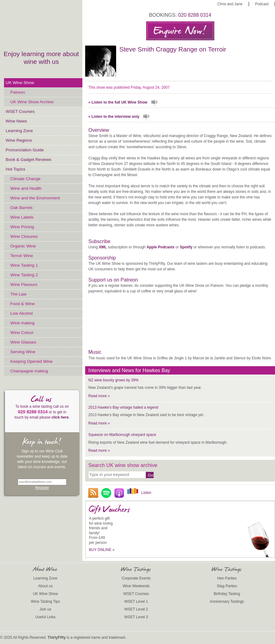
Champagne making (29, 371)
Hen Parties (227, 578)
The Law (18, 294)
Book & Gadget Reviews (28, 160)
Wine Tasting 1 (24, 265)
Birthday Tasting (227, 594)
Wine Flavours (24, 284)
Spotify (186, 247)
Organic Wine (23, 246)
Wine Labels (22, 217)
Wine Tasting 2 (24, 275)
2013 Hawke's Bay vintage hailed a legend (123, 407)
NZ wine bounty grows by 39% (113, 380)
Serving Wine (23, 352)
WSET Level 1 (136, 602)
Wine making (22, 323)
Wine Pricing (22, 227)
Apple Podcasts (160, 247)
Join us (46, 609)
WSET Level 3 (136, 617)
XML (103, 247)
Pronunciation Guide (25, 150)
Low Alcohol (22, 313)
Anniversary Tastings (227, 602)
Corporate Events (136, 578)
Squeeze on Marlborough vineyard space (122, 435)
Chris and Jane (230, 4)
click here (60, 417)
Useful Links (45, 617)
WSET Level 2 (136, 609)
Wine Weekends (136, 586)
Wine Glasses (23, 342)
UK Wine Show (20, 83)
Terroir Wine (22, 256)
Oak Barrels (21, 208)
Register (42, 488)
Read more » (99, 396)
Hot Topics (15, 169)
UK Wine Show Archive (32, 102)
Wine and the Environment (35, 198)
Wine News (16, 121)
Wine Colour (22, 333)
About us (45, 586)
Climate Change (25, 179)
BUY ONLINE (102, 550)
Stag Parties (227, 586)
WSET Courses (20, 111)
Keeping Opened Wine (31, 361)
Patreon (18, 92)
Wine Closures (24, 236)
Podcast (262, 4)
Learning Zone (19, 131)
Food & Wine (22, 304)
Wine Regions (19, 140)
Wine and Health (26, 188)
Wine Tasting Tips (46, 602)
